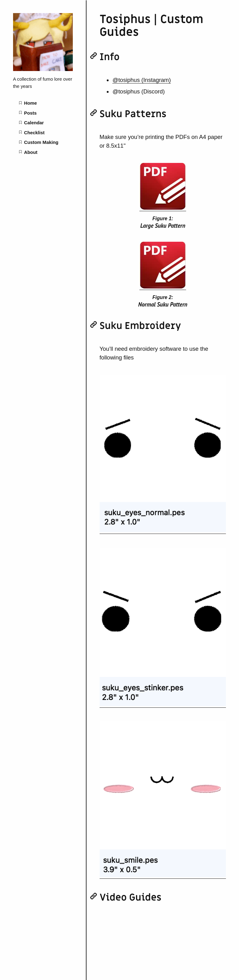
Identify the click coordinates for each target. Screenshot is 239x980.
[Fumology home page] (43, 69)
